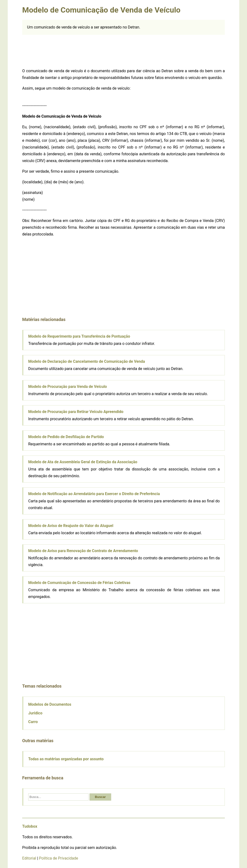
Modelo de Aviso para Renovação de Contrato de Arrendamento (83, 551)
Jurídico (35, 713)
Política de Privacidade (59, 858)
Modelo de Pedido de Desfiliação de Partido (66, 437)
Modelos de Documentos (50, 704)
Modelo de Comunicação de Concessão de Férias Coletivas (79, 583)
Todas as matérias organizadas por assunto (66, 759)
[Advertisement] (123, 50)
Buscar (100, 797)
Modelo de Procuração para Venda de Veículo (68, 387)
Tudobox (30, 826)
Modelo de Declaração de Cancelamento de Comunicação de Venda (87, 361)
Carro (33, 722)
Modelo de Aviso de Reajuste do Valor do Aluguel (71, 526)
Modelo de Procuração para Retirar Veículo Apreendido (76, 412)
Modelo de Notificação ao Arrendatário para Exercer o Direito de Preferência (94, 494)
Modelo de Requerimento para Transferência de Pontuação (79, 336)
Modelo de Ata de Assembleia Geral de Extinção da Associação (83, 462)
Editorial (29, 858)
